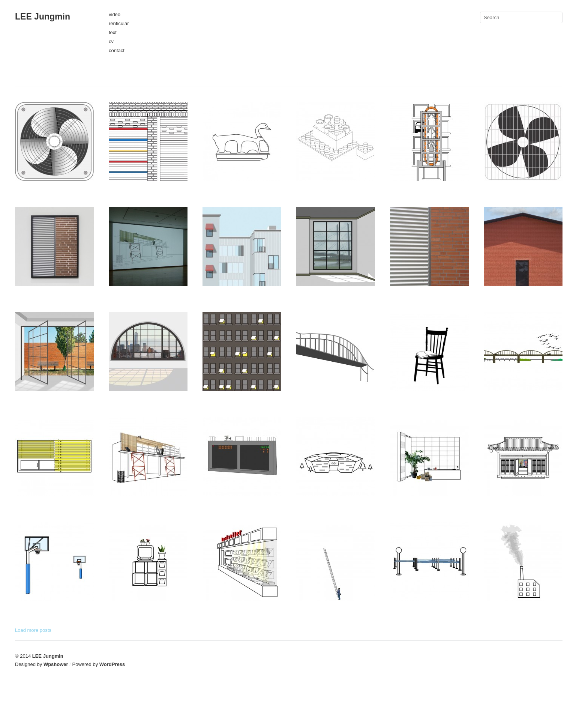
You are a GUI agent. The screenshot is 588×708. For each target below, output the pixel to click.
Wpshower (56, 664)
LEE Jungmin (43, 17)
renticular (119, 23)
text (113, 32)
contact (117, 50)
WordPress (112, 664)
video (115, 14)
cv (111, 41)
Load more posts (33, 630)
